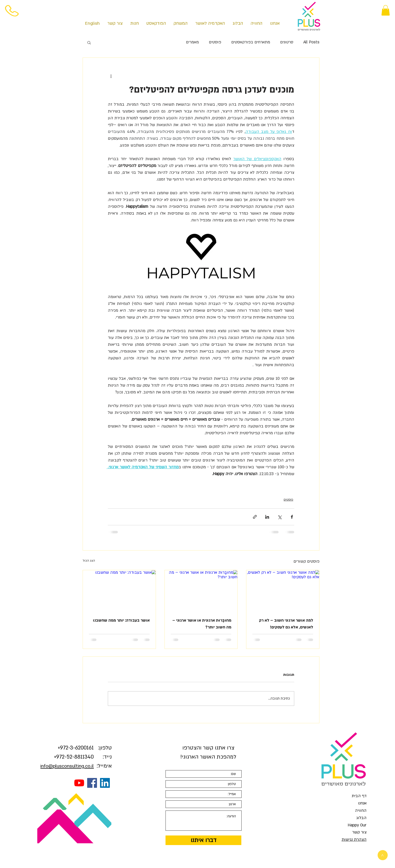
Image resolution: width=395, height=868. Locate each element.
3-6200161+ (76, 748)
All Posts (311, 42)
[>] (383, 855)
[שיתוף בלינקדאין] (267, 517)
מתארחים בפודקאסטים (251, 42)
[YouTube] (79, 783)
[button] (386, 10)
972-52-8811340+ (74, 757)
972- (65, 748)
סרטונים (287, 42)
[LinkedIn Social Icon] (105, 783)
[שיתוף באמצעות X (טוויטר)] (279, 517)
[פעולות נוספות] (111, 76)
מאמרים (192, 42)
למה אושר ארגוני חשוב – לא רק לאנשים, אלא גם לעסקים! (286, 624)
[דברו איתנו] (203, 840)
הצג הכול (89, 561)
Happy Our (357, 825)
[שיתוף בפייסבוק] (292, 517)
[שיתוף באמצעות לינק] (255, 517)
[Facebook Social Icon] (92, 783)
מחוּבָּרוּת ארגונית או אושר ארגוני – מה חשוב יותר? (202, 624)
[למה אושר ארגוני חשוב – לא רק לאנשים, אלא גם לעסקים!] (283, 591)
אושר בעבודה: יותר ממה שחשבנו (121, 620)
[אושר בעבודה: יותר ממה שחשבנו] (119, 591)
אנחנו (362, 803)
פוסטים (215, 42)
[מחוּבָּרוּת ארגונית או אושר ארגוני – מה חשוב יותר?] (201, 591)
